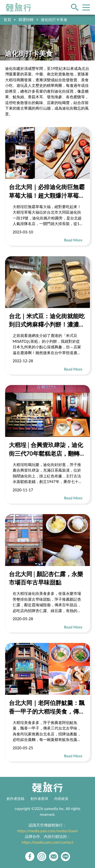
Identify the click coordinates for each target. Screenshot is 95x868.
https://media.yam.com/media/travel (47, 831)
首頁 (7, 19)
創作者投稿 (15, 799)
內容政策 (61, 799)
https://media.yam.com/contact (48, 842)
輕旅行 (18, 7)
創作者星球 (39, 799)
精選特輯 (26, 19)
